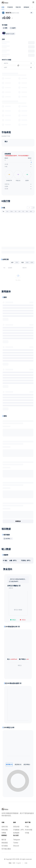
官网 (6, 28)
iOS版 (27, 833)
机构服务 (16, 833)
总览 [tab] (3, 7)
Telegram (17, 840)
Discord (16, 846)
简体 (10, 863)
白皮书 (14, 28)
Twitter (16, 843)
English (19, 863)
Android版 (29, 830)
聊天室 (4, 840)
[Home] (5, 3)
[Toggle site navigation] (33, 2)
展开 (6, 319)
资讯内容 (16, 827)
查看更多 (18, 521)
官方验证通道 (6, 849)
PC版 (27, 827)
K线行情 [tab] (18, 7)
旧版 (26, 863)
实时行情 (5, 827)
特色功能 (5, 830)
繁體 (14, 863)
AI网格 (4, 833)
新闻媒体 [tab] (26, 7)
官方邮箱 (5, 846)
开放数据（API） (18, 830)
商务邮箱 (5, 843)
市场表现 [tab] (10, 7)
